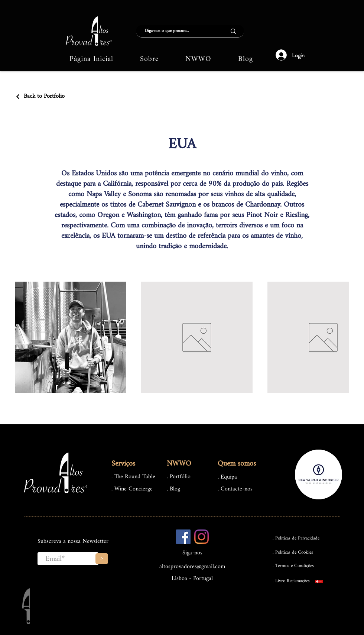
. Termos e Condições (293, 566)
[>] (102, 559)
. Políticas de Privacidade (296, 538)
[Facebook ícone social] (183, 537)
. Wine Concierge (132, 489)
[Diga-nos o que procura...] (176, 31)
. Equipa (227, 477)
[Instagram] (201, 537)
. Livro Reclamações (291, 581)
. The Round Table (133, 477)
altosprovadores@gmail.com (192, 567)
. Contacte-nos (235, 489)
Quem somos (237, 464)
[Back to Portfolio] (40, 96)
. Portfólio (179, 477)
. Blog (173, 489)
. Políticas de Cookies (293, 552)
